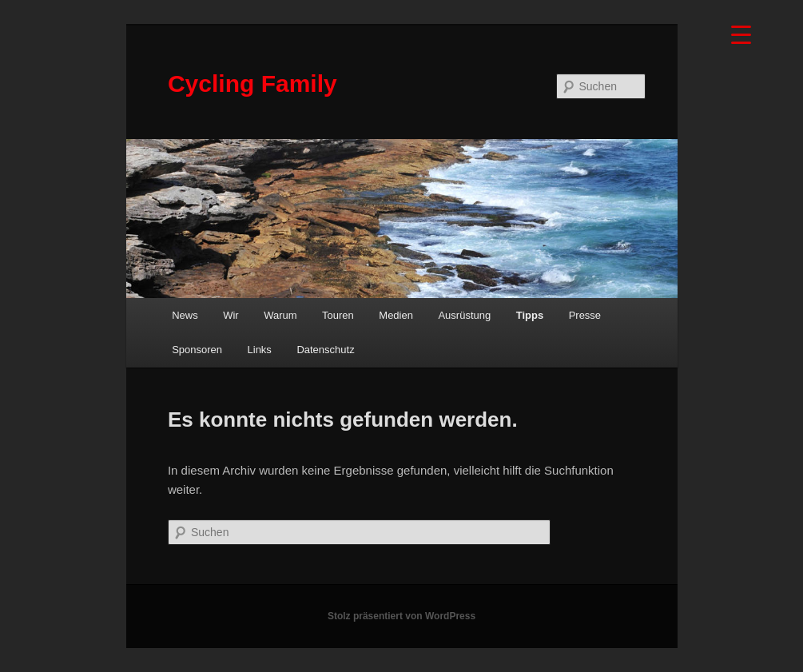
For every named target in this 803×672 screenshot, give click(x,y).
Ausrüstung (464, 315)
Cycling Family (252, 84)
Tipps (530, 315)
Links (260, 350)
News (185, 315)
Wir (231, 315)
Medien (396, 315)
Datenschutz (325, 350)
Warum (280, 315)
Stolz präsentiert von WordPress (401, 616)
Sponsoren (197, 350)
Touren (338, 315)
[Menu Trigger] (741, 34)
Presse (585, 315)
